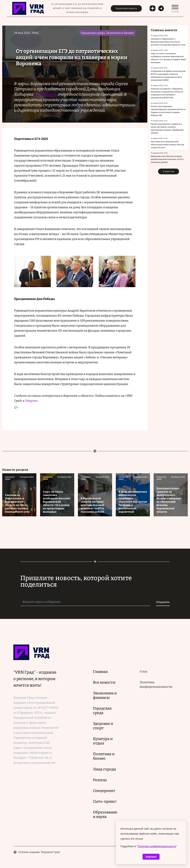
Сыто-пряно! (105, 801)
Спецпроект (104, 791)
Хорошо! (151, 857)
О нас (144, 671)
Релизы (100, 780)
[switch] (175, 8)
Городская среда (102, 711)
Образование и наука (105, 814)
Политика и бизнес (104, 756)
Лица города (104, 769)
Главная (100, 672)
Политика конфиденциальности (156, 684)
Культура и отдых (103, 741)
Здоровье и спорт (103, 726)
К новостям (169, 171)
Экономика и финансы (105, 695)
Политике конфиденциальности (157, 846)
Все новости (104, 682)
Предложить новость (126, 8)
